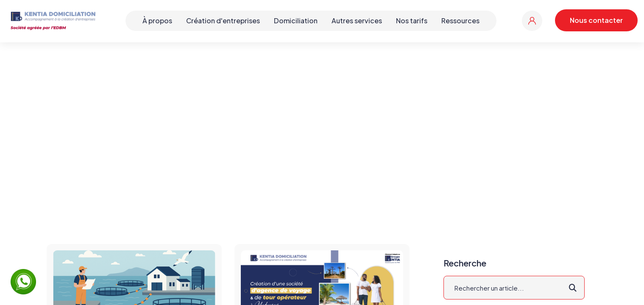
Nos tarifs (412, 21)
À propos (157, 21)
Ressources (460, 21)
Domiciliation (296, 21)
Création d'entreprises (223, 21)
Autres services (357, 21)
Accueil (293, 129)
